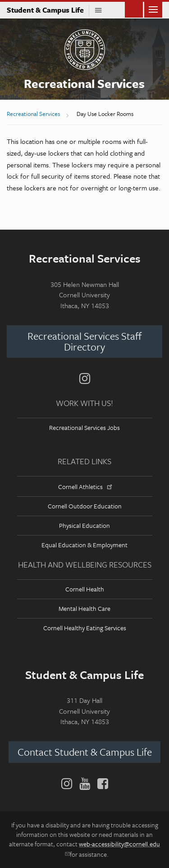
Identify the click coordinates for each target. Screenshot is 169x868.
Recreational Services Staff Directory (84, 341)
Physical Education (84, 525)
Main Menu (153, 9)
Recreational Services (84, 83)
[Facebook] (101, 784)
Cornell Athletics (84, 487)
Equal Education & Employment (84, 545)
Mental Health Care (84, 608)
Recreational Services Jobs (84, 427)
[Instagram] (85, 379)
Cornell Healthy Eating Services (85, 628)
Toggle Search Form (134, 9)
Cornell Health (85, 589)
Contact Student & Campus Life (85, 752)
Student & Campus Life (48, 10)
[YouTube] (85, 784)
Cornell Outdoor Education (85, 506)
